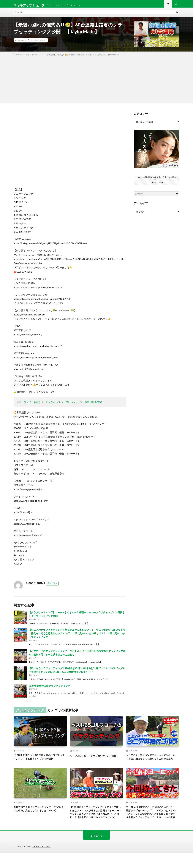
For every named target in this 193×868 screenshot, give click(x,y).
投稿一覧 (51, 586)
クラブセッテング (38, 43)
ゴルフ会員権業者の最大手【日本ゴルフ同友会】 (157, 181)
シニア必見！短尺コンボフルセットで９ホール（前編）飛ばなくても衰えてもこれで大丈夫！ (153, 763)
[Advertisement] (96, 82)
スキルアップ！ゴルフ (42, 861)
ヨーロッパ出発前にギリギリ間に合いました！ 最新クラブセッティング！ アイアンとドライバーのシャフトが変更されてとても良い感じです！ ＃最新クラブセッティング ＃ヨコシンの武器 (153, 824)
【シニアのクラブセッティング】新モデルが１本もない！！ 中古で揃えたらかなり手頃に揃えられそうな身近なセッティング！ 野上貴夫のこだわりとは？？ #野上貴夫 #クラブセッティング (77, 636)
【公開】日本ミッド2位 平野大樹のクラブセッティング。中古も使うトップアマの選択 (40, 763)
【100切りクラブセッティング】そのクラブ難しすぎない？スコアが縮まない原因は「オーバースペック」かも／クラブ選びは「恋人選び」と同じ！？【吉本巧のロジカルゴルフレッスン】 (96, 824)
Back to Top (97, 851)
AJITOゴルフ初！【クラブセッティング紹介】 (96, 761)
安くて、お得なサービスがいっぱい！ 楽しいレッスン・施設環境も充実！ (64, 405)
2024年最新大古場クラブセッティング (49, 689)
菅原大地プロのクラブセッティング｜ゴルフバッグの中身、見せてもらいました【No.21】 (40, 820)
